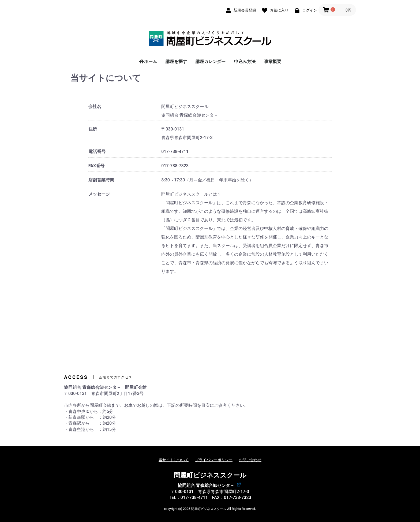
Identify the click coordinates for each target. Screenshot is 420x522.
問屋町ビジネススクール (210, 475)
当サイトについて (174, 460)
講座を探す (176, 61)
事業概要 (273, 61)
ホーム (148, 61)
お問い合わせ (250, 460)
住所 (93, 129)
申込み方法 (245, 61)
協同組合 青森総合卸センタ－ (206, 485)
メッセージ (99, 194)
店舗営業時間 (101, 180)
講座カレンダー (211, 61)
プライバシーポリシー (214, 460)
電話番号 (97, 152)
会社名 (95, 107)
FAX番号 (96, 166)
